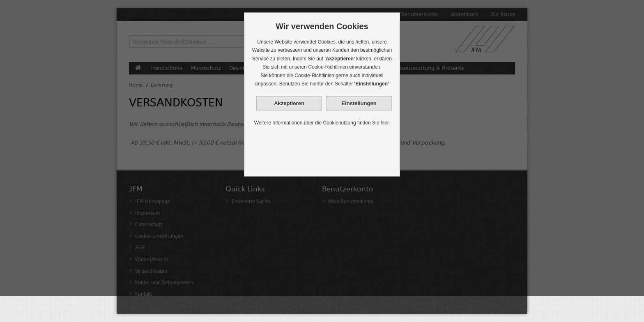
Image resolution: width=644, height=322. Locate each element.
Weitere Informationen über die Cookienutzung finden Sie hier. (322, 123)
